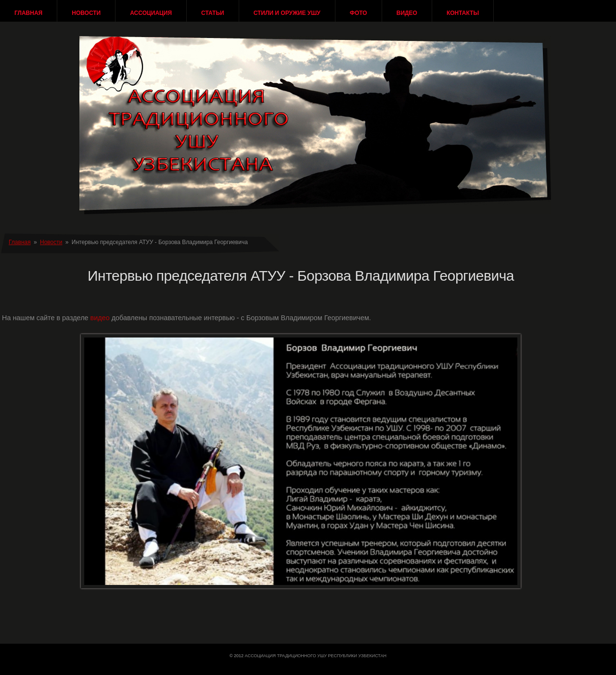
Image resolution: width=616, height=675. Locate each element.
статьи (213, 13)
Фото (359, 13)
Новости (86, 13)
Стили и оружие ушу (287, 13)
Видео (407, 13)
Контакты (463, 13)
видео (100, 318)
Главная (28, 13)
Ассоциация (151, 13)
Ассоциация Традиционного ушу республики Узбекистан (316, 656)
